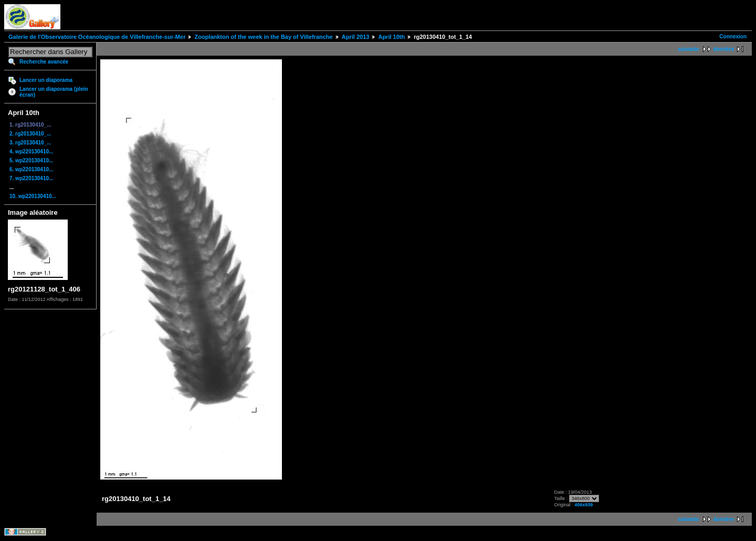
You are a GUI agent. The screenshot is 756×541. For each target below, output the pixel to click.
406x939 (584, 505)
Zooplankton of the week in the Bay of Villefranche (263, 37)
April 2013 (356, 37)
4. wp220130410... (31, 152)
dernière (724, 49)
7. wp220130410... (31, 178)
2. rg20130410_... (30, 134)
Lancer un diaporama (46, 80)
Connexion (733, 37)
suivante (689, 49)
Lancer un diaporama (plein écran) (54, 92)
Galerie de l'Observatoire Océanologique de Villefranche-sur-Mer (97, 37)
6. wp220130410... (31, 169)
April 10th (391, 37)
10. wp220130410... (33, 196)
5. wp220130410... (31, 160)
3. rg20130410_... (30, 143)
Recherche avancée (44, 62)
